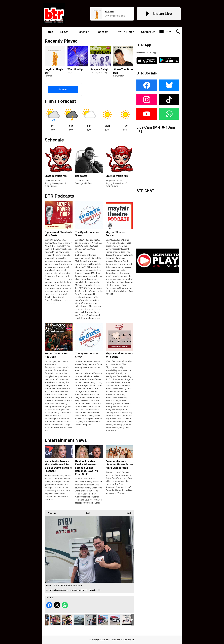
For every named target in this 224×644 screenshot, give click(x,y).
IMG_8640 (67, 620)
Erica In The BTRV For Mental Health (91, 620)
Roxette (48, 76)
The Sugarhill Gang (99, 73)
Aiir (133, 640)
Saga (70, 73)
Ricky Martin (119, 76)
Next (127, 512)
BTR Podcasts (59, 196)
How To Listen (125, 32)
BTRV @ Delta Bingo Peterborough (115, 620)
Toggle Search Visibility (178, 33)
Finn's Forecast (60, 101)
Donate (63, 90)
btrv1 (127, 620)
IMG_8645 (55, 620)
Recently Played (61, 41)
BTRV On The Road (79, 620)
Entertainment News (66, 440)
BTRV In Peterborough (103, 620)
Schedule (83, 32)
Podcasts (102, 32)
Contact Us (148, 32)
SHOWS (65, 32)
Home (49, 32)
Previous (50, 512)
